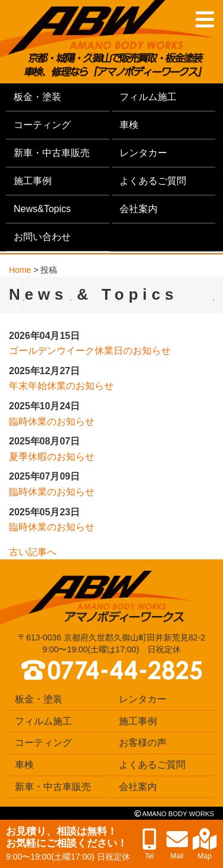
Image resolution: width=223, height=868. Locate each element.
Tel (150, 844)
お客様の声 (143, 743)
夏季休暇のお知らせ (52, 457)
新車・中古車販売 (52, 153)
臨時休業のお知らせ (52, 421)
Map (205, 844)
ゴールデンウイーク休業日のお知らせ (90, 351)
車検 (129, 125)
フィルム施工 (148, 97)
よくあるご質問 (153, 181)
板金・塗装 (37, 97)
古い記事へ (33, 552)
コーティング (42, 125)
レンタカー (143, 153)
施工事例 (33, 181)
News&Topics (42, 209)
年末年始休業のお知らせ (61, 386)
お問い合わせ (42, 237)
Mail (177, 844)
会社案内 (139, 209)
